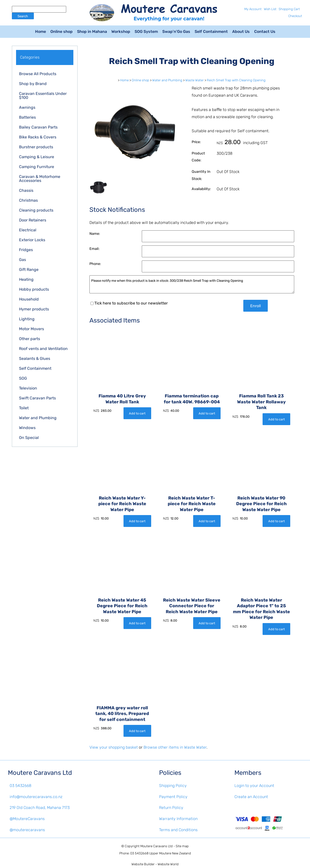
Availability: (201, 189)
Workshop (121, 32)
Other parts (30, 339)
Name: (95, 234)
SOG (23, 378)
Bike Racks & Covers (38, 137)
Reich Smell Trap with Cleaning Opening (236, 80)
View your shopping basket (114, 747)
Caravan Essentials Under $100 (43, 96)
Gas (22, 260)
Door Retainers (33, 220)
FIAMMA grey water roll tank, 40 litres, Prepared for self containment (122, 714)
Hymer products (34, 309)
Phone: (95, 264)
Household (29, 299)
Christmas (28, 200)
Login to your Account (254, 786)
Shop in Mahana (92, 32)
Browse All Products (38, 74)
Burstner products (36, 147)
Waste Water (195, 80)
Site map (182, 846)
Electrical (28, 230)
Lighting (27, 319)
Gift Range (29, 270)
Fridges (26, 250)
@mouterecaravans (27, 830)
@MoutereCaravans (27, 819)
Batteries (27, 117)
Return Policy (171, 808)
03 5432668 (21, 786)
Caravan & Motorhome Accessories (40, 179)
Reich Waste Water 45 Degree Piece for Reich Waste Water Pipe (122, 606)
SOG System (146, 32)
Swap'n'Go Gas (176, 32)
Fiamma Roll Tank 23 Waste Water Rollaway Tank (261, 402)
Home (41, 32)
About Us (241, 32)
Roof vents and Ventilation (43, 349)
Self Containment (211, 32)
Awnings (27, 107)
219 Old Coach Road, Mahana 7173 (40, 808)
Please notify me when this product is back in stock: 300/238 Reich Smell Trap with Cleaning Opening (192, 284)
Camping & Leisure (37, 157)
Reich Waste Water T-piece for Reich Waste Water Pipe (192, 504)
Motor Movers (31, 329)
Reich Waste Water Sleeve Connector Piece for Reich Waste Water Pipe (192, 606)
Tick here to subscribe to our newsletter (129, 303)
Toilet (24, 408)
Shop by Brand (33, 84)
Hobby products (34, 289)
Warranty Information (178, 819)
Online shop (62, 32)
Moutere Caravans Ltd (156, 846)
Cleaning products (36, 210)
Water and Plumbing (38, 418)
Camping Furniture (37, 167)
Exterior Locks (32, 240)
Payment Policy (173, 797)
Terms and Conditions (178, 830)
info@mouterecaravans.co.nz (36, 797)
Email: (94, 249)
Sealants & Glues (35, 358)
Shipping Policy (173, 786)
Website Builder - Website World (155, 864)
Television (28, 388)
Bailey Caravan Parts (38, 127)
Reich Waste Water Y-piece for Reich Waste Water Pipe (122, 504)
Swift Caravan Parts (37, 398)
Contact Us (265, 32)
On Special (29, 438)
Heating (26, 279)
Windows (27, 428)
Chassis (26, 190)
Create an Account (251, 797)
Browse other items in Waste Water (175, 747)
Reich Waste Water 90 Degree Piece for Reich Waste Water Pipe (261, 504)
